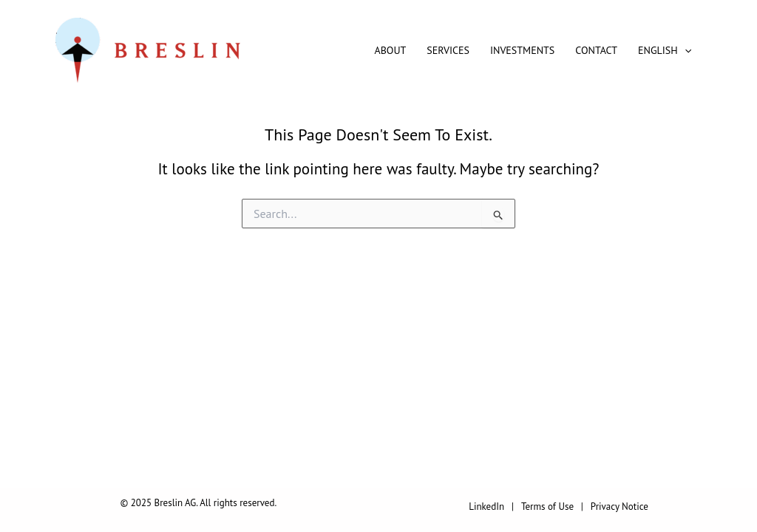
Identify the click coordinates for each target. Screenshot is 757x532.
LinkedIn (486, 507)
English (665, 50)
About (391, 50)
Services (448, 50)
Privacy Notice (619, 507)
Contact (596, 50)
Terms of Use (547, 507)
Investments (522, 50)
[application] (685, 50)
